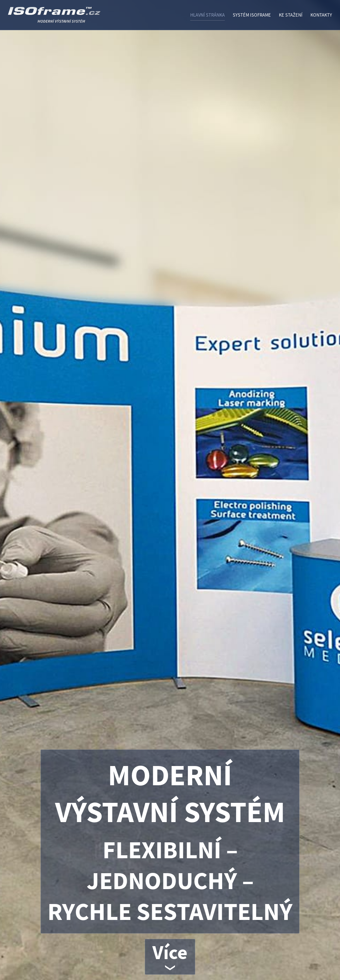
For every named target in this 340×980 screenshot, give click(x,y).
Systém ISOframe (252, 15)
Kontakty (321, 15)
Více (170, 952)
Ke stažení (291, 15)
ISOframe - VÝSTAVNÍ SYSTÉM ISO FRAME (71, 18)
